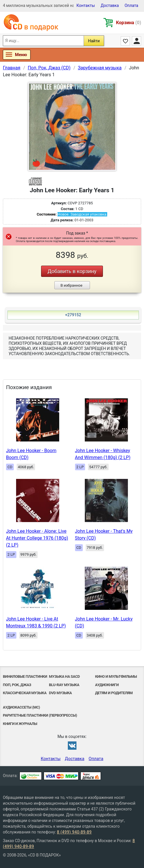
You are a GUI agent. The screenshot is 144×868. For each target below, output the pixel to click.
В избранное (71, 285)
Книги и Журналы (20, 724)
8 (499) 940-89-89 (74, 832)
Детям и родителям (114, 693)
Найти (94, 41)
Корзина (129, 23)
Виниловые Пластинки (25, 676)
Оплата (131, 5)
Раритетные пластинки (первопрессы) (40, 715)
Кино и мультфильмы (116, 676)
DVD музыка (60, 693)
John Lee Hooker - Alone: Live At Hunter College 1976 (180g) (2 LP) (37, 538)
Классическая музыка (25, 693)
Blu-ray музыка (64, 685)
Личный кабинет (137, 41)
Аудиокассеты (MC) (21, 707)
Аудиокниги (107, 685)
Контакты (86, 5)
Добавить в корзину (72, 271)
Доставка (110, 5)
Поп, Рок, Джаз (17, 685)
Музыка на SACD (64, 676)
